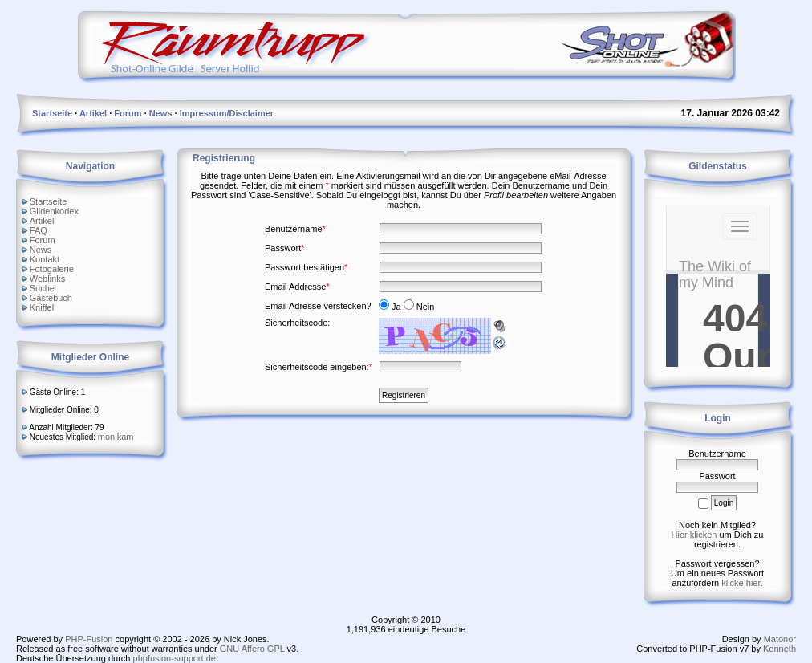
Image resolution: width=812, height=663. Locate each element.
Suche (42, 288)
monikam (116, 437)
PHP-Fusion (89, 639)
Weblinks (47, 279)
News (41, 250)
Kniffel (42, 307)
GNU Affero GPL (252, 649)
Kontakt (45, 259)
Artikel (42, 221)
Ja (391, 307)
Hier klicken (694, 535)
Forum (43, 240)
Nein (419, 307)
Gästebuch (51, 298)
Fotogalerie (52, 269)
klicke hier (741, 583)
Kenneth (780, 649)
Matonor (780, 639)
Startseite (48, 201)
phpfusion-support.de (175, 658)
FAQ (39, 230)
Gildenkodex (54, 211)
